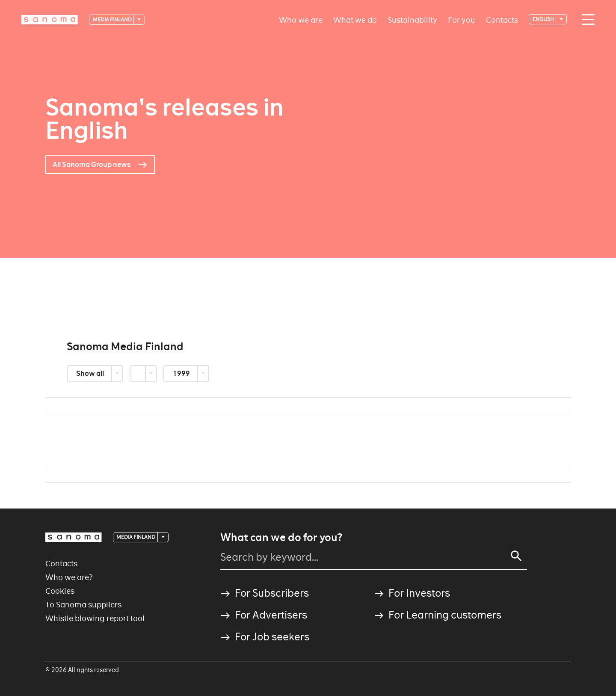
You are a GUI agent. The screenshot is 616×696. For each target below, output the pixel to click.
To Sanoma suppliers (83, 605)
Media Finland (113, 19)
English (544, 19)
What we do (355, 19)
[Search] (516, 556)
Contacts (502, 19)
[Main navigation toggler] (586, 20)
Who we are (301, 19)
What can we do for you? (281, 538)
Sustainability (412, 19)
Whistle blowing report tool (95, 618)
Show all (91, 373)
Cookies (60, 591)
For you (462, 19)
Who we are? (69, 577)
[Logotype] (50, 20)
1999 (182, 373)
